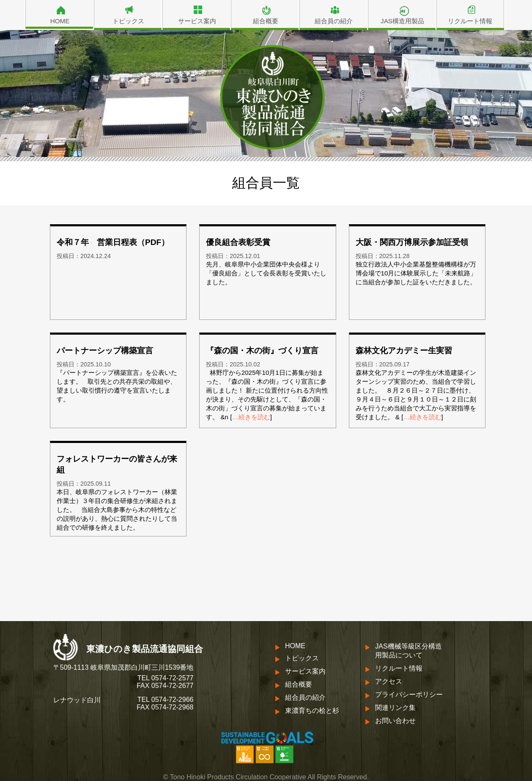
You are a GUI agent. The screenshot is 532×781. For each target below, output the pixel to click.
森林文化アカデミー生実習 (404, 351)
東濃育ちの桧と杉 (312, 711)
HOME (60, 21)
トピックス (128, 21)
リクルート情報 (470, 21)
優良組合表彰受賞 (238, 242)
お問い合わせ (395, 721)
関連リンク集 (395, 708)
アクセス (389, 681)
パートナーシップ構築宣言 (105, 351)
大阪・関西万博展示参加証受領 (412, 242)
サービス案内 (197, 21)
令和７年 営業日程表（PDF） (113, 242)
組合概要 (266, 21)
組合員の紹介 (334, 21)
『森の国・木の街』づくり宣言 (262, 351)
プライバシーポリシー (409, 694)
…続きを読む (251, 417)
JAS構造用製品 (402, 21)
